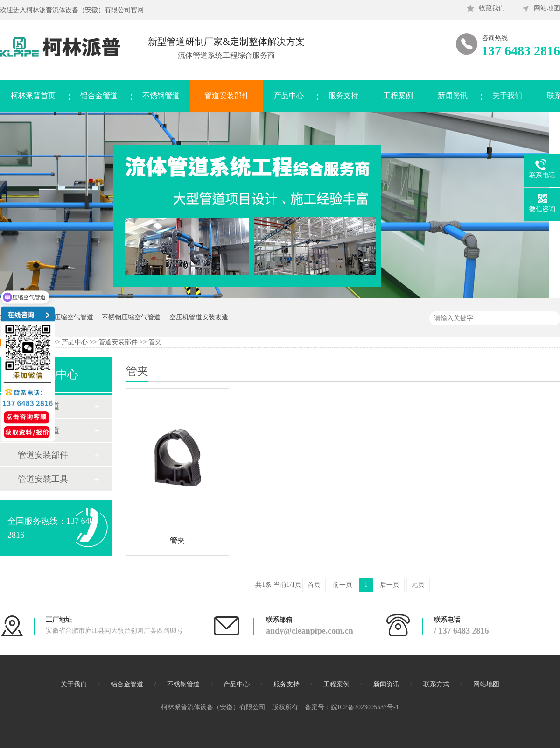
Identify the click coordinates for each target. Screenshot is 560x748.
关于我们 (507, 95)
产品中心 (289, 95)
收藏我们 (492, 8)
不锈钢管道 (161, 95)
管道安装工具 (43, 479)
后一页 (390, 585)
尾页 (418, 585)
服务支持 (343, 95)
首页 (314, 585)
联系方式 (436, 684)
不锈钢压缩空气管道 (131, 317)
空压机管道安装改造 (199, 317)
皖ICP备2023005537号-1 (365, 707)
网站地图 (547, 8)
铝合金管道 (99, 95)
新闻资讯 (453, 95)
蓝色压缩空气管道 (67, 317)
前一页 (343, 585)
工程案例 (398, 95)
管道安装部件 (227, 95)
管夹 (155, 342)
